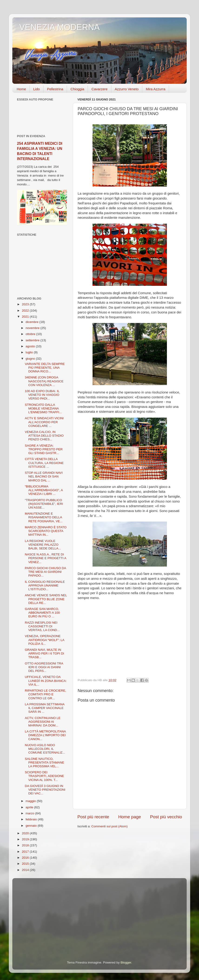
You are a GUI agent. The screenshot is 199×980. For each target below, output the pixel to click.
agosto (31, 346)
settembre (33, 340)
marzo (30, 813)
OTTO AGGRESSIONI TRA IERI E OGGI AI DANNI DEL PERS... (44, 667)
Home (21, 89)
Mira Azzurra (156, 89)
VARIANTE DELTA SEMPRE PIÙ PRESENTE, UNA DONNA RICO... (45, 368)
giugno (31, 359)
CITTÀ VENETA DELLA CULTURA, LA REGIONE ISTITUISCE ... (44, 463)
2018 (26, 845)
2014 (26, 870)
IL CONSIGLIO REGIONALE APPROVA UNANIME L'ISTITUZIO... (45, 585)
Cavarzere (99, 89)
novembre (33, 328)
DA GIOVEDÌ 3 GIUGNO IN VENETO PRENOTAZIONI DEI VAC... (45, 790)
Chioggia (77, 89)
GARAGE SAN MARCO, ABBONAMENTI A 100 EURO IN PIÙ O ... (42, 613)
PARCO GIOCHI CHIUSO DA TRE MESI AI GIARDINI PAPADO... (45, 572)
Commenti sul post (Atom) (109, 826)
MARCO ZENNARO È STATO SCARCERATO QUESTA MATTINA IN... (46, 531)
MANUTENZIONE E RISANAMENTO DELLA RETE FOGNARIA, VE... (44, 517)
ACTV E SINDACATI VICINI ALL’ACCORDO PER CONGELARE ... (44, 422)
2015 (26, 864)
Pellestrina (55, 89)
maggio (31, 801)
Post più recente (93, 817)
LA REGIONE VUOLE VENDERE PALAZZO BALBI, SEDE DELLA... (43, 545)
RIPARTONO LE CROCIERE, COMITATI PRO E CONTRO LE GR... (46, 694)
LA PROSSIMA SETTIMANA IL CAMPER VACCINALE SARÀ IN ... (45, 708)
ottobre (31, 334)
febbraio (32, 819)
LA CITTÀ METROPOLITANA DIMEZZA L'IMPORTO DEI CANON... (45, 735)
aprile (30, 807)
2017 (26, 852)
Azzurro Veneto (127, 89)
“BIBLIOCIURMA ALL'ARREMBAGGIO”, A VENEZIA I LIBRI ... (44, 490)
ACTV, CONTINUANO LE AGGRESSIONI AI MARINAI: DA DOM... (43, 722)
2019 (26, 839)
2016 (26, 858)
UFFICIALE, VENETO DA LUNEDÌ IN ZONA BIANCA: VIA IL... (46, 681)
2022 (26, 311)
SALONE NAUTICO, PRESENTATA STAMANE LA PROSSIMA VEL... (45, 762)
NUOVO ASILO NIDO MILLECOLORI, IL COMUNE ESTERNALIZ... (45, 749)
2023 (26, 304)
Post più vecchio (166, 817)
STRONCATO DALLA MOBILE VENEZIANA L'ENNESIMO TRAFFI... (43, 408)
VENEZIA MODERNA (60, 27)
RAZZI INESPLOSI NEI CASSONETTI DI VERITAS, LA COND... (42, 626)
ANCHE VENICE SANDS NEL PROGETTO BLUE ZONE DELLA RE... (46, 599)
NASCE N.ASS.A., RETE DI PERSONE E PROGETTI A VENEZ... (46, 558)
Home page (130, 817)
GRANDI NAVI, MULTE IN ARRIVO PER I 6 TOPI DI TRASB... (45, 653)
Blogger (126, 962)
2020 (26, 833)
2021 (26, 317)
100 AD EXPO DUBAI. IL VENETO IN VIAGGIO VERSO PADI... (42, 395)
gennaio (32, 826)
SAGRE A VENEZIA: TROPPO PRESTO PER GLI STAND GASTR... (44, 449)
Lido (36, 89)
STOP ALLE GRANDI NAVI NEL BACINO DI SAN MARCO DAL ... (44, 476)
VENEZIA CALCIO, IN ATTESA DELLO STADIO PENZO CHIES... (44, 436)
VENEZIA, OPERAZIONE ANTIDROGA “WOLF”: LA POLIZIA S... (45, 640)
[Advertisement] (42, 267)
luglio (30, 352)
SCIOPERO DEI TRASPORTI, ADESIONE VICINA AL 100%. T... (45, 776)
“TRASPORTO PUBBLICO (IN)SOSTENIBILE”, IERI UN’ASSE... (44, 504)
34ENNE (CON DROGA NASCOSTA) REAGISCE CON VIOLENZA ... (44, 381)
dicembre (32, 322)
